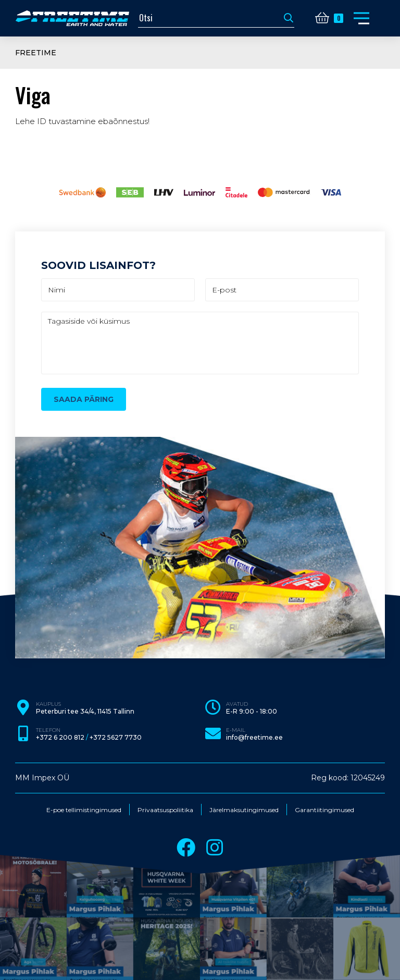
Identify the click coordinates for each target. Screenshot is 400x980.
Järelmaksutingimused (244, 810)
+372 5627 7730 (116, 738)
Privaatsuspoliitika (165, 810)
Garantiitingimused (324, 810)
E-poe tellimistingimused (84, 810)
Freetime (36, 53)
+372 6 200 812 (60, 738)
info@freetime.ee (254, 738)
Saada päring (84, 399)
